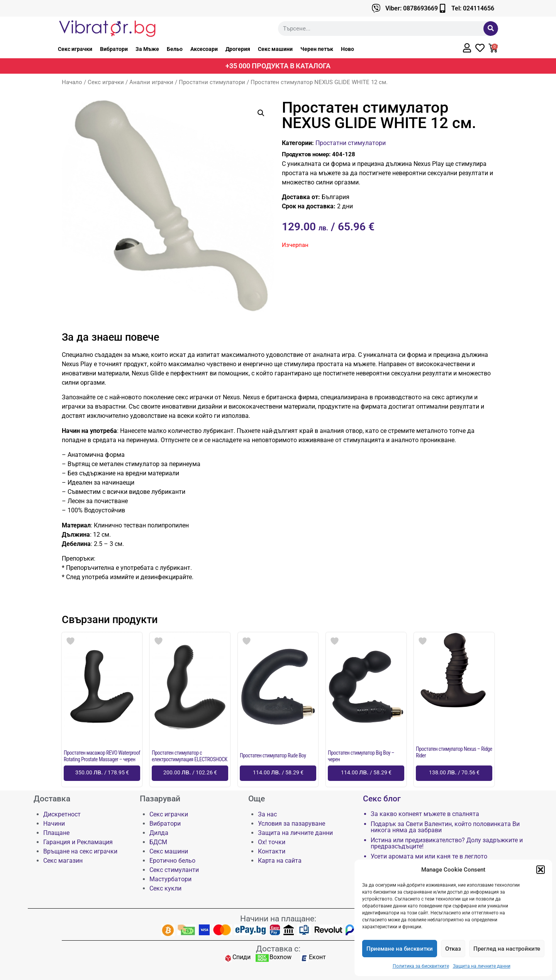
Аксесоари (204, 49)
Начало (72, 82)
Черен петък (317, 49)
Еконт (317, 957)
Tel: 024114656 (473, 8)
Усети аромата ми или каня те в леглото (429, 857)
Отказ (453, 949)
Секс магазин (63, 861)
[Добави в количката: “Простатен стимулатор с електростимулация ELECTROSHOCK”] (190, 773)
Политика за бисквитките (421, 966)
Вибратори (114, 49)
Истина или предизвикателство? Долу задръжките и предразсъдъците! (447, 843)
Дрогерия (238, 49)
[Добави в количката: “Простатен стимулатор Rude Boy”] (278, 773)
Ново (347, 49)
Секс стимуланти (174, 870)
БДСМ (158, 842)
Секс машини (275, 49)
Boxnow (281, 957)
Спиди (242, 957)
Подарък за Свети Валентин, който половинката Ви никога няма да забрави (445, 827)
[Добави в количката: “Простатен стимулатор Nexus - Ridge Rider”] (454, 773)
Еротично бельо (172, 861)
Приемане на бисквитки (400, 949)
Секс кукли (165, 888)
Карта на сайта (280, 861)
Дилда (159, 833)
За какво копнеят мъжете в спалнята (425, 814)
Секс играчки (75, 49)
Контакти (272, 851)
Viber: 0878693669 (412, 8)
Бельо (175, 49)
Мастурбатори (170, 879)
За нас (267, 814)
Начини (54, 824)
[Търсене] (491, 29)
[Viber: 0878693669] (376, 8)
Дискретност (62, 814)
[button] (541, 870)
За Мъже (147, 49)
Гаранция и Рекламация (78, 842)
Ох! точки (272, 842)
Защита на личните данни (482, 966)
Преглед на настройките (507, 949)
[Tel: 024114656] (442, 8)
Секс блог (382, 799)
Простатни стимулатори (212, 82)
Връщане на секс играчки (80, 851)
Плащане (56, 833)
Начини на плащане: (278, 919)
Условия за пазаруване (292, 824)
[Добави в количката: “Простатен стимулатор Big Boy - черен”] (366, 773)
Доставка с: (278, 949)
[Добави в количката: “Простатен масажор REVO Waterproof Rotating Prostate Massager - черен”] (102, 773)
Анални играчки (151, 82)
